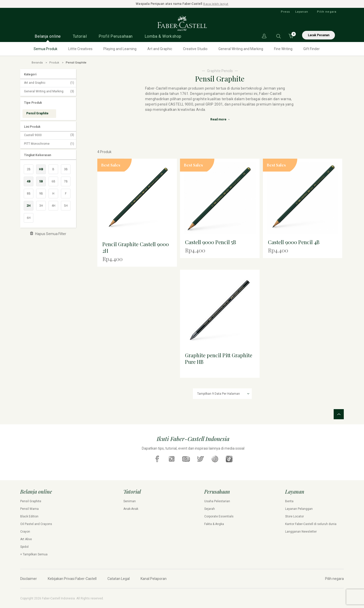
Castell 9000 (49, 135)
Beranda (37, 62)
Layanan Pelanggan (299, 509)
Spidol (24, 547)
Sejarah (210, 509)
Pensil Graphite (31, 501)
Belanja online (48, 36)
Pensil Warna (29, 509)
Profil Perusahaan (116, 36)
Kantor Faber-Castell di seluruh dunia (311, 524)
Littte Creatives (80, 49)
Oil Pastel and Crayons (36, 524)
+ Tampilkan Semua (34, 554)
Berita (289, 501)
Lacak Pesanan (319, 35)
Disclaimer (29, 578)
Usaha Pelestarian (217, 501)
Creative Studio (195, 49)
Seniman (130, 501)
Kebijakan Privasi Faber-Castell (72, 578)
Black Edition (29, 516)
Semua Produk (45, 49)
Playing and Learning (120, 49)
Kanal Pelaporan (154, 578)
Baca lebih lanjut (216, 4)
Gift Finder (312, 49)
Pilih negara (327, 12)
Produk (54, 62)
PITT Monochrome (49, 144)
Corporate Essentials (219, 516)
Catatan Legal (119, 578)
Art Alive (26, 539)
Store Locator (294, 516)
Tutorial (80, 36)
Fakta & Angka (214, 524)
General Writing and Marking (241, 49)
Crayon (25, 531)
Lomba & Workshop (163, 36)
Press (286, 12)
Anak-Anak (131, 509)
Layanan (302, 12)
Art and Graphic (160, 49)
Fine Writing (283, 49)
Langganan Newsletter (301, 531)
